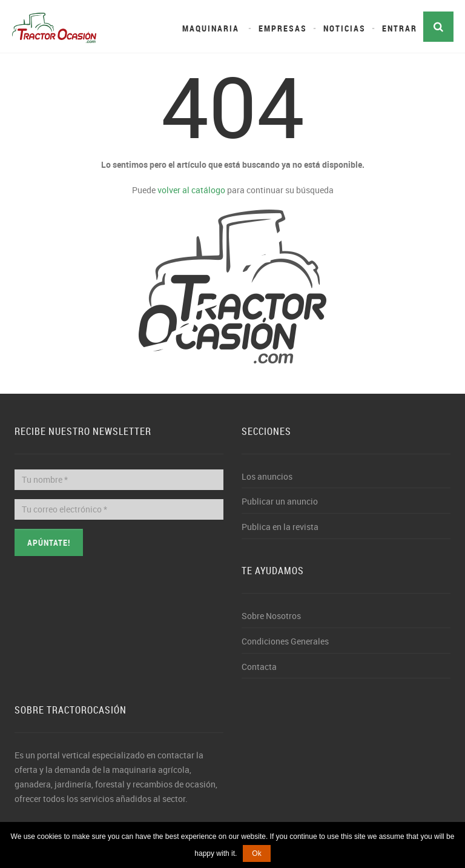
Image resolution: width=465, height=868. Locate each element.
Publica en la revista (280, 527)
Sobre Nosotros (271, 616)
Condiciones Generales (285, 641)
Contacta (259, 667)
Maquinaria (211, 28)
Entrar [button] (400, 28)
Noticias (345, 28)
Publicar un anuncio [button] (280, 501)
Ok (256, 853)
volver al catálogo (191, 190)
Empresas (283, 28)
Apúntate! (49, 542)
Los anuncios (267, 476)
